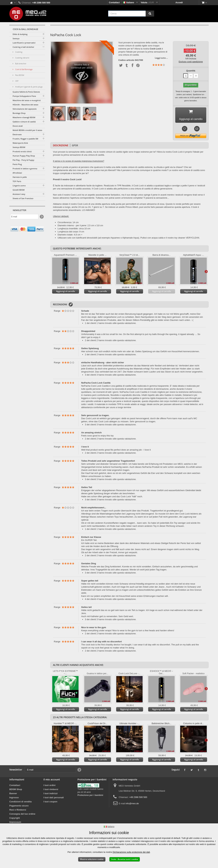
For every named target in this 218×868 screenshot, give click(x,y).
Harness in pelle (20, 177)
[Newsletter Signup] (41, 217)
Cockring (18, 52)
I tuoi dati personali (54, 799)
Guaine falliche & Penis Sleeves (26, 92)
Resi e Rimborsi (18, 811)
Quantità (191, 71)
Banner (13, 795)
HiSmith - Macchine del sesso (25, 105)
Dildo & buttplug (20, 34)
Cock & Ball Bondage (24, 69)
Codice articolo (126, 60)
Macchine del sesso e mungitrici (27, 100)
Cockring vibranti (22, 58)
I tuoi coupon (50, 803)
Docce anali (18, 126)
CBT (17, 81)
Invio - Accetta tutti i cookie (125, 859)
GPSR (75, 147)
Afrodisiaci (17, 173)
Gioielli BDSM (19, 190)
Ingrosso (14, 799)
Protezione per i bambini (90, 796)
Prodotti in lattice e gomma (25, 169)
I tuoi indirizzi (50, 795)
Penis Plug (17, 164)
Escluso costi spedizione (191, 62)
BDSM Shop (16, 791)
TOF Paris (17, 181)
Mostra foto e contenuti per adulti (82, 73)
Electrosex (17, 134)
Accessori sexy (19, 194)
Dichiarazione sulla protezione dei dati (131, 852)
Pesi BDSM (19, 75)
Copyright (15, 819)
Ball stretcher (20, 63)
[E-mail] (24, 217)
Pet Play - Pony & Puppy (23, 160)
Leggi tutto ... (161, 58)
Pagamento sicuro (19, 807)
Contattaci (114, 2)
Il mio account (52, 781)
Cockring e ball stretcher (23, 47)
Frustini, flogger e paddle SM (25, 139)
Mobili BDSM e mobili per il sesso (27, 130)
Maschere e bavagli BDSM (24, 117)
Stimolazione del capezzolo (25, 109)
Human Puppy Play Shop (24, 156)
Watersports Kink (20, 143)
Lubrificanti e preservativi (24, 43)
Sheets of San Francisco (23, 198)
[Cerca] (150, 14)
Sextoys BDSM (19, 147)
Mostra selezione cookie (92, 859)
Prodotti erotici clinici (22, 151)
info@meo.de (132, 805)
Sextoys (16, 38)
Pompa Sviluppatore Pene (24, 96)
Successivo (206, 273)
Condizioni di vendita (21, 803)
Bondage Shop (19, 113)
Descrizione (61, 147)
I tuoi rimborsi (51, 791)
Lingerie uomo (19, 186)
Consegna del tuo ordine (22, 815)
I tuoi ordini (49, 786)
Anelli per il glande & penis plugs (29, 87)
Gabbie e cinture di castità (24, 122)
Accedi (179, 2)
